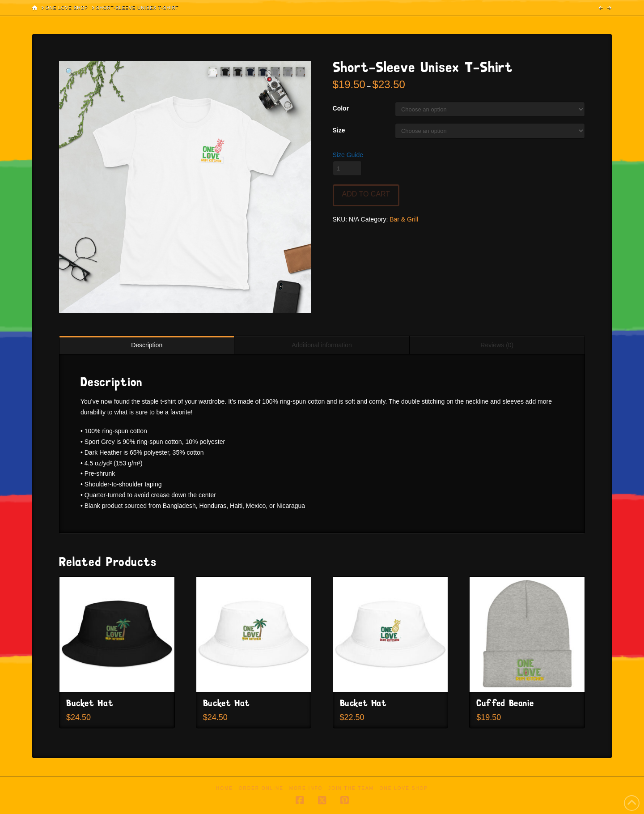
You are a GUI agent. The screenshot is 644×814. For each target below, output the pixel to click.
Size (339, 130)
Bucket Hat (90, 704)
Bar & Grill (404, 219)
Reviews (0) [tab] (497, 345)
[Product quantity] (347, 168)
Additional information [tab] (322, 345)
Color (341, 108)
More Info (306, 788)
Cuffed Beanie (505, 704)
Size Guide (348, 155)
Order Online (261, 788)
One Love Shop (404, 788)
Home (225, 788)
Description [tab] (147, 345)
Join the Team (351, 788)
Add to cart (366, 194)
